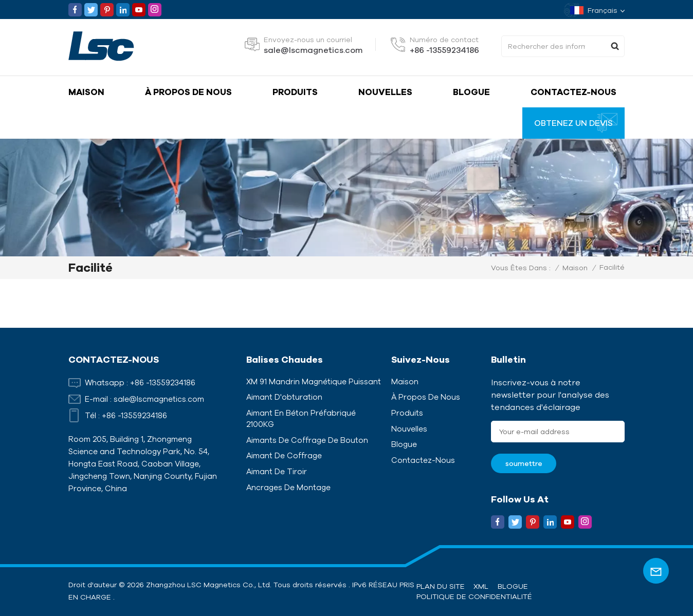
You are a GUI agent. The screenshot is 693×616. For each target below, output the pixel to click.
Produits (295, 92)
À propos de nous (188, 92)
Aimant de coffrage (284, 455)
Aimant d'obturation (284, 397)
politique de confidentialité (474, 596)
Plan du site (441, 586)
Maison (86, 92)
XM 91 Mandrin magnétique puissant (314, 381)
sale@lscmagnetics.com (313, 50)
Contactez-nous (573, 92)
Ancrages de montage (288, 487)
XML (481, 586)
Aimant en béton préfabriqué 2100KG (301, 418)
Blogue (471, 92)
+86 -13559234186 (444, 50)
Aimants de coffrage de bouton (307, 440)
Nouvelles (385, 92)
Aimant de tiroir (277, 471)
